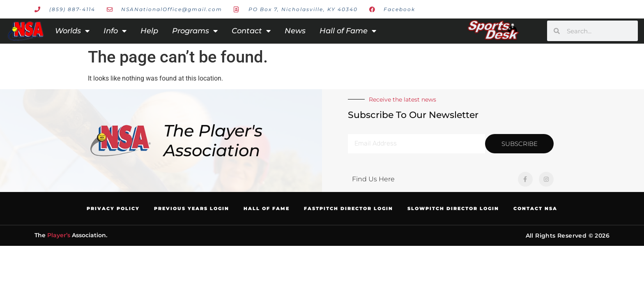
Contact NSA (535, 208)
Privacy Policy (113, 208)
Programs (195, 31)
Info (115, 31)
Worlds (72, 31)
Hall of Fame (348, 31)
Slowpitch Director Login (453, 208)
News (295, 31)
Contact (251, 31)
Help (149, 31)
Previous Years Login (192, 208)
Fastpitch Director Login (348, 208)
